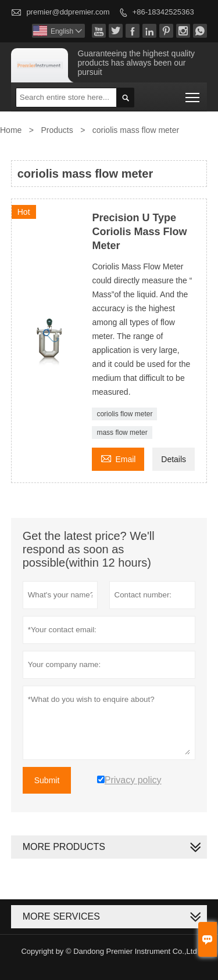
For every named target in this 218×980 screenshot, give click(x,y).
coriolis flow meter (124, 414)
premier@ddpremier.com (68, 12)
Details (174, 459)
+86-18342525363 (163, 12)
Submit (47, 780)
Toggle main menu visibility (193, 94)
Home (11, 130)
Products (57, 130)
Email (118, 458)
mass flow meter (122, 433)
